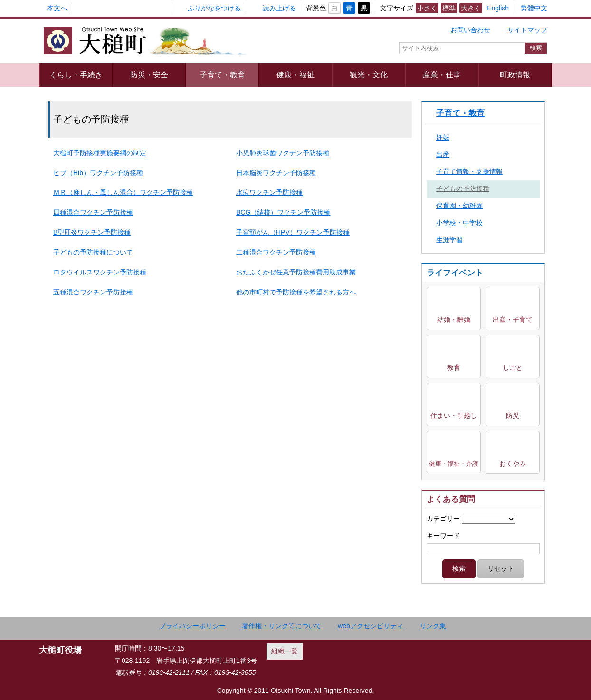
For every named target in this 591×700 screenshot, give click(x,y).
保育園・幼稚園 (459, 206)
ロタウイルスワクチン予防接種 (100, 272)
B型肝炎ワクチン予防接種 (92, 232)
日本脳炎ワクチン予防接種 (276, 173)
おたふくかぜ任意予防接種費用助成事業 (296, 272)
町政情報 (515, 75)
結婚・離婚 (454, 320)
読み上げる (279, 8)
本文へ (57, 8)
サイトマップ (527, 30)
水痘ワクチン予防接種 (269, 192)
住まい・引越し (454, 416)
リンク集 (433, 626)
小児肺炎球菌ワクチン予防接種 (283, 153)
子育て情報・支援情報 (469, 171)
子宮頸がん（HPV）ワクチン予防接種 (293, 232)
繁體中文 (534, 8)
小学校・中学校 (459, 223)
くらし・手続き (76, 75)
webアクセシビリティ (371, 626)
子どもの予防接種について (93, 252)
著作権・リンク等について (282, 626)
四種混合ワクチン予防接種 (93, 212)
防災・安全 (149, 75)
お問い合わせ (470, 30)
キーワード (443, 536)
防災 (513, 416)
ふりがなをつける (214, 8)
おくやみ (513, 464)
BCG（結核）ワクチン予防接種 (283, 212)
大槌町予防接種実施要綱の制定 (100, 153)
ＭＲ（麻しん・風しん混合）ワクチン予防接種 (123, 192)
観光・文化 (369, 75)
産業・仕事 (442, 75)
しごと (513, 368)
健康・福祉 (295, 75)
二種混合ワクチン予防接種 (276, 252)
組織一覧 (285, 651)
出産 (443, 154)
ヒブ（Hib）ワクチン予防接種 (98, 173)
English (498, 8)
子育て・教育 (222, 75)
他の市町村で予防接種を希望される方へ (296, 292)
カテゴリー (443, 519)
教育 (454, 368)
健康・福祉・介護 (454, 464)
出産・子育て (513, 320)
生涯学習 (449, 240)
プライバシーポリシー (192, 626)
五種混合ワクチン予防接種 (93, 292)
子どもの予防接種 (463, 189)
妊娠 (443, 137)
